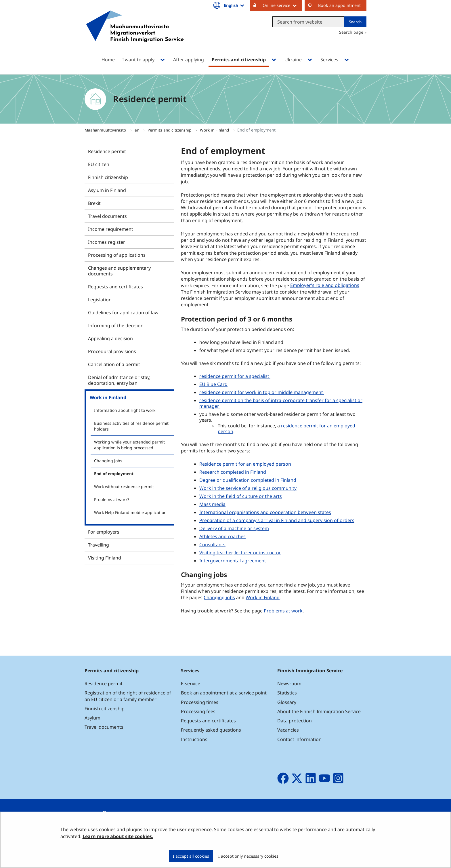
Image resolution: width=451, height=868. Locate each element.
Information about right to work (125, 410)
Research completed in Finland (233, 472)
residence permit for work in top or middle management (262, 392)
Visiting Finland (105, 558)
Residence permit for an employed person (245, 464)
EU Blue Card (213, 384)
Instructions (194, 739)
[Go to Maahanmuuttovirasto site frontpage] (135, 34)
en (137, 130)
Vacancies (288, 730)
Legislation (100, 300)
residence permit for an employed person (286, 429)
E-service (191, 684)
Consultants (212, 545)
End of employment (114, 474)
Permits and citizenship (170, 130)
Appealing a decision (110, 338)
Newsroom (289, 684)
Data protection (295, 721)
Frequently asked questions (211, 730)
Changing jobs (108, 461)
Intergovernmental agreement (233, 561)
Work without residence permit (124, 487)
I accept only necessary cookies (248, 856)
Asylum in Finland (107, 190)
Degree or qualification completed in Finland (248, 480)
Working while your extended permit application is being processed (129, 445)
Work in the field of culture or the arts (241, 496)
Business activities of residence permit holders (131, 426)
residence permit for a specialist (235, 376)
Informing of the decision (116, 325)
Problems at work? (112, 499)
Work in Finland (215, 130)
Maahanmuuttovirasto (106, 130)
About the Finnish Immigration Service (319, 711)
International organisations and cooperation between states (265, 512)
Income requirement (111, 229)
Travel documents (107, 216)
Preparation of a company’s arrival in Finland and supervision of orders (277, 520)
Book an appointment (339, 5)
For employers (104, 532)
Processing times (200, 702)
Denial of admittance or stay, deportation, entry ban (119, 380)
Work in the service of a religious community (248, 488)
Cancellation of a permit (114, 364)
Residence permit (107, 151)
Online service (282, 5)
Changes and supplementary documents (119, 271)
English (234, 5)
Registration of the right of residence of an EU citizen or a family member (128, 696)
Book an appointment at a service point (224, 693)
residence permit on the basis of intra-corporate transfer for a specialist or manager (281, 403)
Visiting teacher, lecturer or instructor (240, 553)
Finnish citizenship (108, 177)
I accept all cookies (191, 856)
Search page (351, 32)
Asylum (92, 718)
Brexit (94, 203)
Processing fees (198, 711)
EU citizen (99, 164)
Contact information (299, 739)
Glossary (287, 702)
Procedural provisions (112, 351)
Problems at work (283, 611)
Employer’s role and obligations (325, 285)
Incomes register (107, 242)
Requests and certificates (115, 287)
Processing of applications (117, 255)
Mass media (212, 504)
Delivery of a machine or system (234, 528)
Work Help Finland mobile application (130, 512)
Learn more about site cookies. (118, 836)
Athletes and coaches (222, 536)
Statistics (287, 693)
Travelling (99, 545)
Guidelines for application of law (123, 313)
